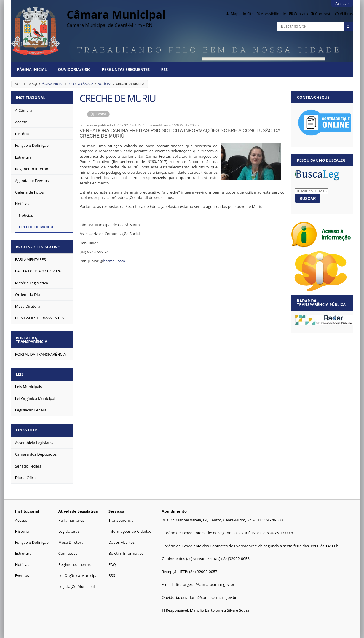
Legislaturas (69, 527)
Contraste (324, 14)
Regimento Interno (75, 559)
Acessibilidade (273, 14)
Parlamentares (71, 516)
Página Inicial (32, 69)
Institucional (32, 97)
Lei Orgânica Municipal (78, 571)
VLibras (346, 14)
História (22, 527)
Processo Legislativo (39, 245)
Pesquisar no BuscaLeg (321, 160)
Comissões (68, 548)
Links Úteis (28, 426)
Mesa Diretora (71, 537)
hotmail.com (114, 261)
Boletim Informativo (126, 548)
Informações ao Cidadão (130, 527)
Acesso (21, 516)
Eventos (22, 571)
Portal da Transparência (33, 337)
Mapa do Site (242, 14)
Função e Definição (32, 537)
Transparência (121, 516)
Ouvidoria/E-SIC (74, 69)
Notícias (105, 84)
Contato (301, 14)
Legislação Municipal (77, 582)
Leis (21, 371)
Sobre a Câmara (80, 84)
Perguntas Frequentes (126, 69)
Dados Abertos (122, 537)
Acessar (342, 4)
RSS (164, 69)
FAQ (112, 559)
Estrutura (23, 548)
